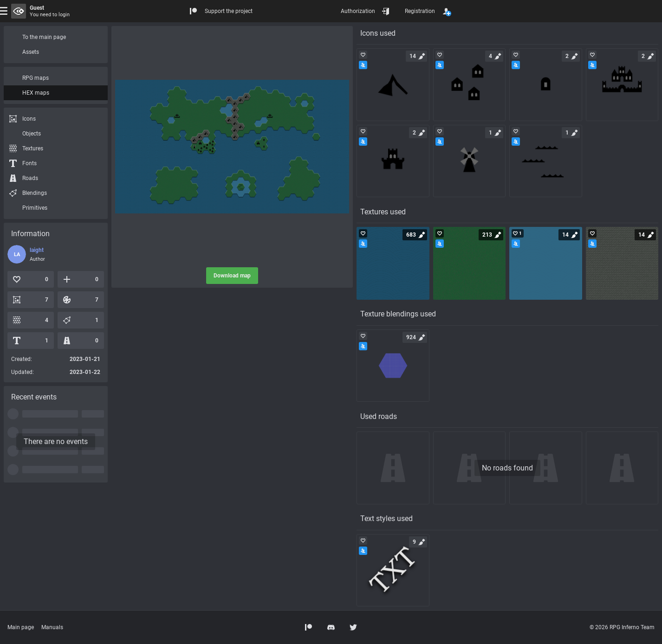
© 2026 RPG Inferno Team (622, 627)
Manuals (52, 627)
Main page (21, 627)
